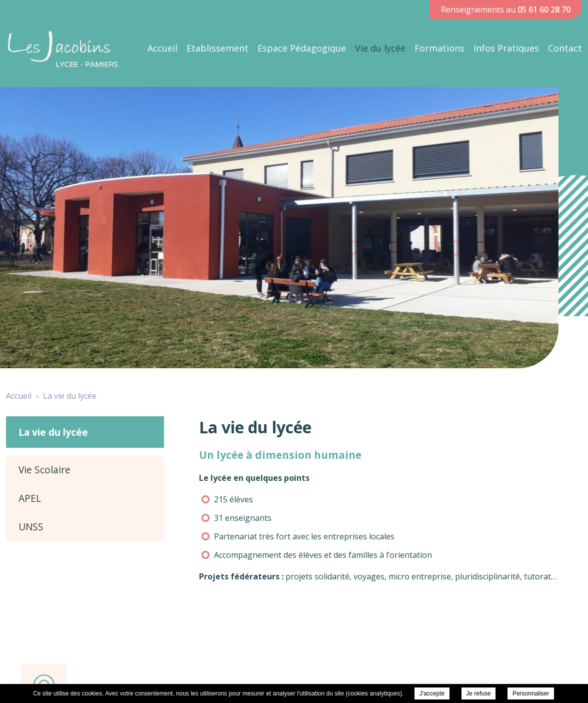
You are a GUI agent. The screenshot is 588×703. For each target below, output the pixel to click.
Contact (565, 48)
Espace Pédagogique (302, 48)
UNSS (31, 527)
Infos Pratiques (506, 48)
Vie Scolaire (44, 470)
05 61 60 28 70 (544, 10)
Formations (439, 48)
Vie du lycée (380, 48)
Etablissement (217, 48)
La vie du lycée (53, 432)
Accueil (162, 48)
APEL (30, 498)
